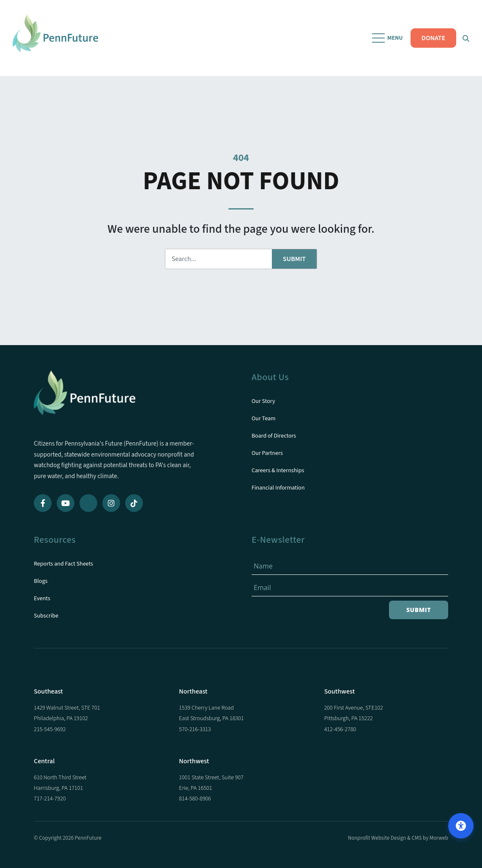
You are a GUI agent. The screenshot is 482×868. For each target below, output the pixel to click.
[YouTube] (66, 503)
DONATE (433, 38)
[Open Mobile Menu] (388, 38)
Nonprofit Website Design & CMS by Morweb (398, 838)
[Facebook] (43, 503)
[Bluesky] (88, 503)
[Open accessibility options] (461, 826)
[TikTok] (134, 503)
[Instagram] (111, 503)
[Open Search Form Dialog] (466, 38)
